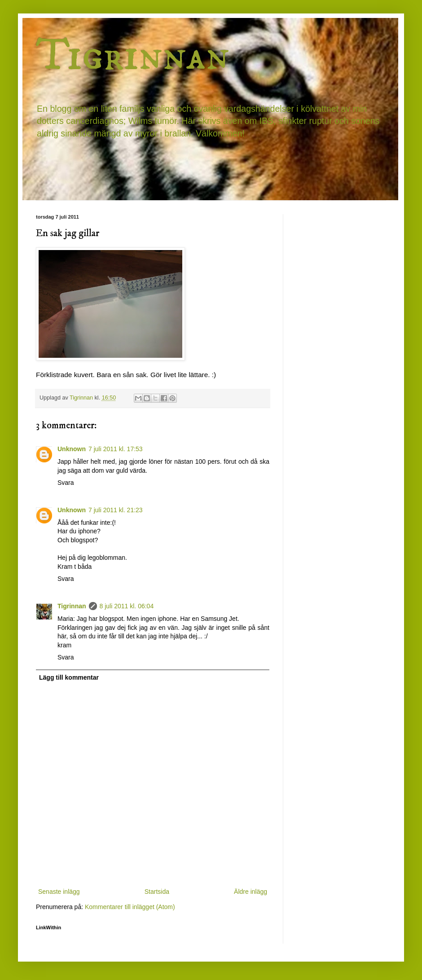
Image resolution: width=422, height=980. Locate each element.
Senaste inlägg (59, 892)
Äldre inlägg (251, 892)
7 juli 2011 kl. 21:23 (116, 510)
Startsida (157, 892)
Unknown (72, 449)
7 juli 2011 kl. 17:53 (116, 449)
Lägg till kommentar (69, 677)
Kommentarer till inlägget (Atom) (130, 907)
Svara (66, 483)
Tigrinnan (133, 56)
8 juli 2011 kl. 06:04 (127, 606)
